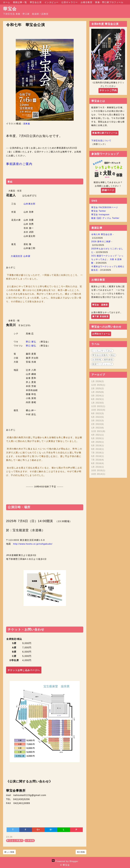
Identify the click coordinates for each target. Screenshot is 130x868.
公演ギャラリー (70, 2)
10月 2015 (98, 470)
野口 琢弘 (31, 342)
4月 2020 (98, 442)
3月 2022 (98, 421)
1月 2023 (98, 403)
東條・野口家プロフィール (109, 2)
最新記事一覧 (20, 2)
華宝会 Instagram (100, 215)
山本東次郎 (30, 204)
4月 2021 (98, 435)
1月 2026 (98, 381)
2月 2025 (98, 388)
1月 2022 (98, 428)
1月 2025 (98, 392)
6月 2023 (98, 399)
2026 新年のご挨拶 (101, 241)
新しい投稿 (9, 852)
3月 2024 (98, 396)
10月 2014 (98, 474)
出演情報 (30, 841)
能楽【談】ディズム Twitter (105, 218)
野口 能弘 (31, 346)
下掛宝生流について (101, 141)
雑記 (113, 355)
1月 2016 (98, 467)
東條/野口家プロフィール (105, 133)
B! (51, 830)
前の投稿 (81, 852)
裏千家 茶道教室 (100, 316)
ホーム (7, 2)
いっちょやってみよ (102, 351)
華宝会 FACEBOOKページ (105, 207)
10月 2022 (98, 410)
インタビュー (52, 2)
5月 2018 (98, 456)
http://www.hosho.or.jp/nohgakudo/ (33, 544)
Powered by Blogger (65, 861)
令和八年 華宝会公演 (102, 234)
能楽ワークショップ (102, 364)
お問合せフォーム (101, 334)
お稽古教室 (87, 2)
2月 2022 (98, 424)
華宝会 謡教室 (100, 305)
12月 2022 (98, 406)
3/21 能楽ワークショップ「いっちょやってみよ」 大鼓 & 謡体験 (107, 259)
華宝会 (10, 9)
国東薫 (27, 124)
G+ (38, 830)
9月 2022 (98, 413)
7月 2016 (98, 460)
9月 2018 (98, 449)
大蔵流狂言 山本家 (21, 256)
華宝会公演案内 (15, 841)
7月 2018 (98, 453)
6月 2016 (98, 463)
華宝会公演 (36, 2)
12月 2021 (98, 431)
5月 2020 (98, 438)
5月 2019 (98, 446)
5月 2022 (98, 417)
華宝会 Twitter (99, 211)
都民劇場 (108, 360)
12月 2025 (98, 385)
